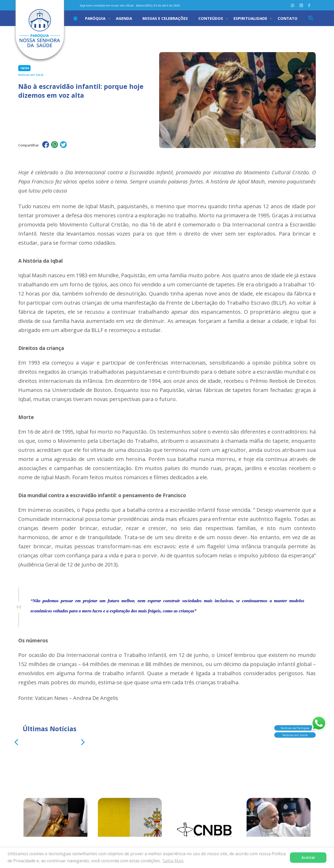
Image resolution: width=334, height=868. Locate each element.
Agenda (124, 18)
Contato (288, 18)
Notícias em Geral (295, 734)
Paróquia (95, 18)
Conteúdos (211, 18)
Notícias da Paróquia (295, 727)
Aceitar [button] (308, 857)
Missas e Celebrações (165, 18)
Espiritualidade (250, 18)
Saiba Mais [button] (173, 861)
